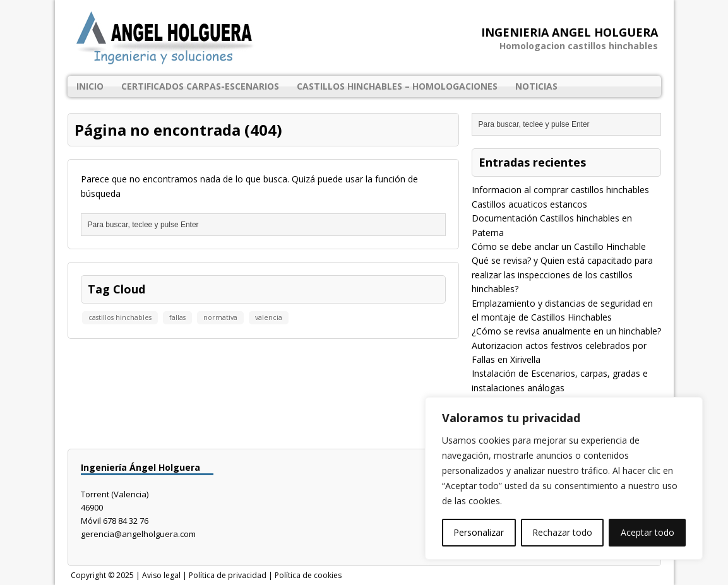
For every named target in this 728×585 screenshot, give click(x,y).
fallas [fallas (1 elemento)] (177, 317)
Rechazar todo (562, 532)
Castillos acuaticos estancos (529, 204)
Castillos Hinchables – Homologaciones (397, 86)
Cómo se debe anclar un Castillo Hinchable (559, 246)
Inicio (90, 86)
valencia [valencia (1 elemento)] (269, 317)
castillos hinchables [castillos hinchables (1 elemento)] (120, 317)
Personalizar (479, 532)
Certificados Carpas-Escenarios (200, 86)
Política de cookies (308, 575)
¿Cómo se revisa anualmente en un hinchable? (566, 331)
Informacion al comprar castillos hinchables (560, 190)
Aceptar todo (647, 532)
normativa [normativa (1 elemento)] (220, 317)
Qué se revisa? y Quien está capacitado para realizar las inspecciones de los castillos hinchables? (562, 275)
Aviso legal (161, 575)
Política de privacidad (228, 575)
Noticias (536, 86)
